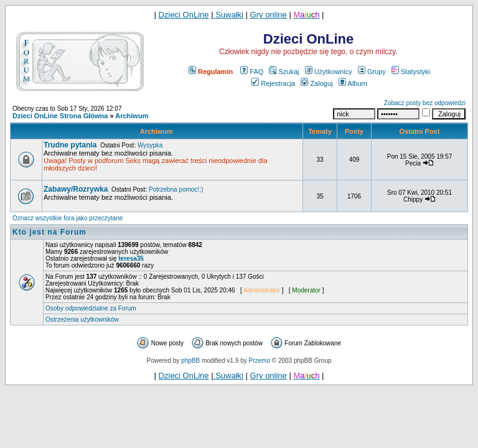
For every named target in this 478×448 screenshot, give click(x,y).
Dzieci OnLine (184, 15)
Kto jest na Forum (49, 232)
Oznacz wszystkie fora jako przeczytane (68, 218)
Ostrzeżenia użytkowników (82, 320)
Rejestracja (273, 83)
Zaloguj (316, 83)
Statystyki (411, 72)
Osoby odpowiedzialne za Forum (91, 308)
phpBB (190, 361)
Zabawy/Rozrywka (76, 189)
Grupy (372, 72)
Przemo (260, 361)
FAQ (252, 72)
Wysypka (150, 145)
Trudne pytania (70, 145)
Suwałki (228, 15)
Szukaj (284, 72)
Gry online (269, 15)
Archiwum (132, 116)
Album (353, 83)
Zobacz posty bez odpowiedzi (425, 103)
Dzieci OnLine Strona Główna (60, 116)
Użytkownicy (329, 72)
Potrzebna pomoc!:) (176, 189)
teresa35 (131, 259)
